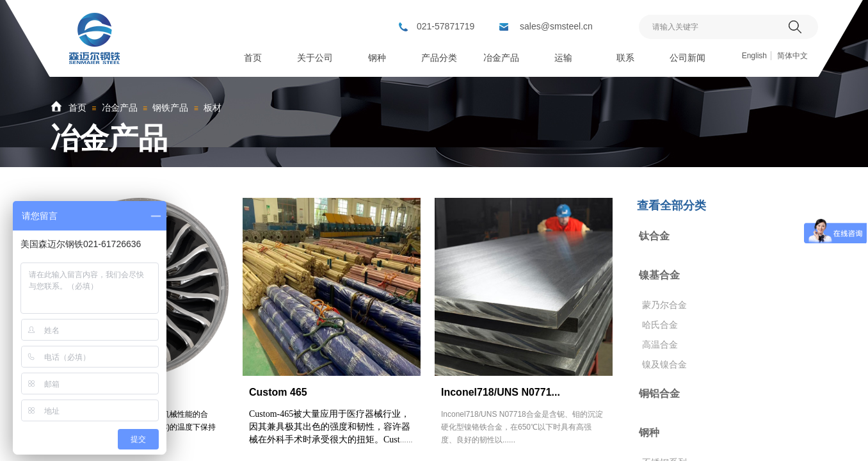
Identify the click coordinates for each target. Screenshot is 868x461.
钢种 (649, 433)
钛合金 (654, 236)
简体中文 (792, 56)
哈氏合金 (660, 325)
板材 (213, 108)
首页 (77, 108)
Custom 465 (278, 392)
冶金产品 (120, 108)
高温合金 (660, 344)
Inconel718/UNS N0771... (501, 392)
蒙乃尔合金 (664, 305)
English (754, 56)
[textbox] (712, 27)
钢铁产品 (170, 108)
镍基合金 (659, 275)
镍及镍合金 (664, 364)
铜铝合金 (659, 393)
